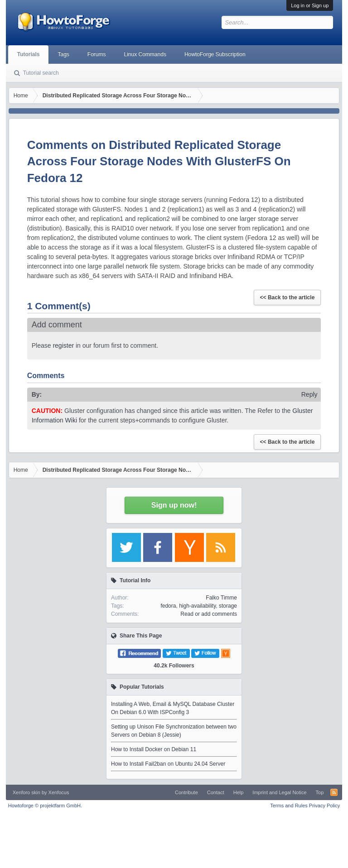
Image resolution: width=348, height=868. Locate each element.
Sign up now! (174, 505)
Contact (216, 792)
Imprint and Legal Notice (279, 792)
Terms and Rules (289, 806)
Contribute (186, 792)
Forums (97, 54)
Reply (309, 394)
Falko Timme (221, 598)
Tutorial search (41, 73)
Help (239, 792)
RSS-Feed (334, 792)
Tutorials (29, 54)
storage (228, 606)
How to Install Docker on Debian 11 (154, 749)
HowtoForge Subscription (215, 54)
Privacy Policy (324, 806)
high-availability (197, 606)
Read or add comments (209, 614)
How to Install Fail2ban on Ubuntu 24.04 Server (168, 764)
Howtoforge (45, 806)
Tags (63, 54)
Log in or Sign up (310, 5)
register (63, 345)
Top (320, 792)
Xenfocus (59, 792)
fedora (168, 606)
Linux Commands (145, 54)
